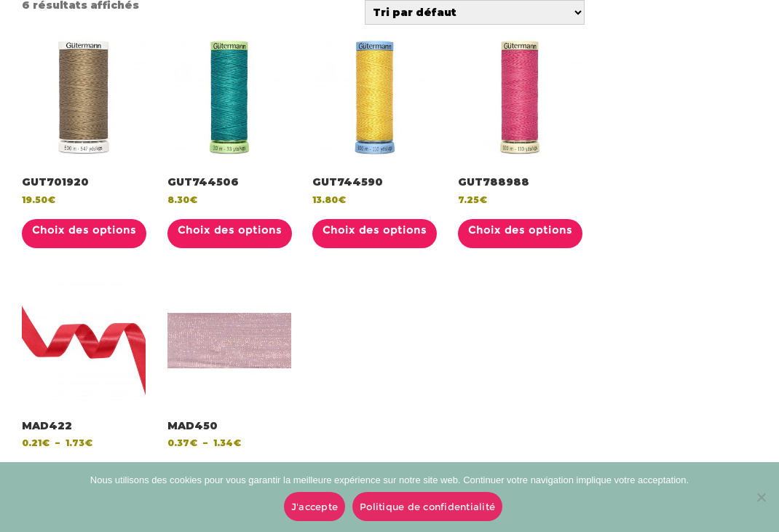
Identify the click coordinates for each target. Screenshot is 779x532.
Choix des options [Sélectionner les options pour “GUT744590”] (375, 230)
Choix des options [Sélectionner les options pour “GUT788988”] (520, 230)
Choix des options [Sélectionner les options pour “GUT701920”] (84, 230)
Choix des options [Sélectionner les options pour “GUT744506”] (230, 230)
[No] (761, 497)
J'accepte (315, 507)
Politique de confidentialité (427, 507)
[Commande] (475, 12)
